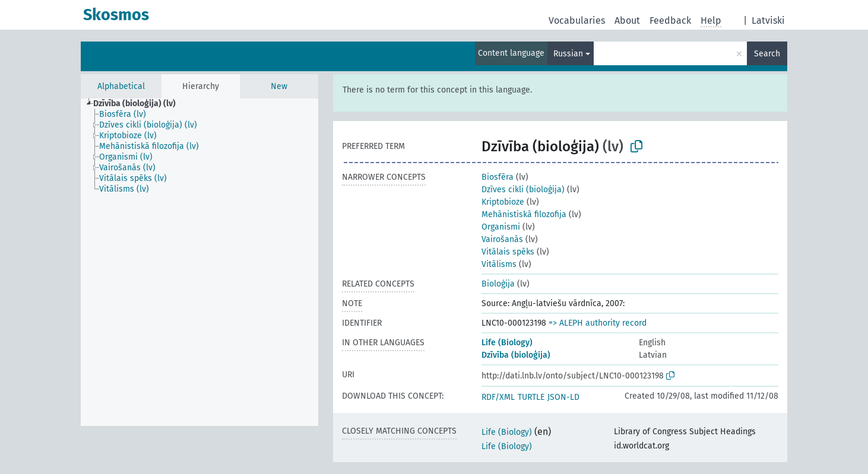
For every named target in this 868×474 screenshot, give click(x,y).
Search (767, 54)
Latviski (768, 20)
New (279, 86)
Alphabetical (121, 86)
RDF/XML (498, 397)
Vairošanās (502, 239)
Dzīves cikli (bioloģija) (523, 190)
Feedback (670, 20)
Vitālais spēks (508, 252)
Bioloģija (498, 284)
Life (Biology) (507, 343)
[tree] (199, 262)
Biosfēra (498, 177)
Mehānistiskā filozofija (524, 214)
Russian (568, 54)
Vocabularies (577, 20)
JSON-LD (563, 397)
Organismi (501, 227)
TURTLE (531, 397)
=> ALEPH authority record (598, 323)
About (627, 20)
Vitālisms (499, 264)
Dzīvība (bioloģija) (516, 355)
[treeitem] (140, 104)
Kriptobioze (503, 202)
